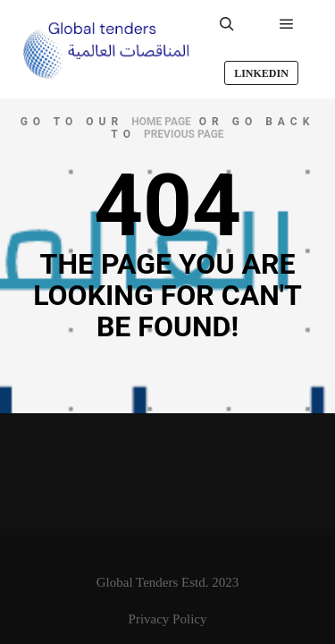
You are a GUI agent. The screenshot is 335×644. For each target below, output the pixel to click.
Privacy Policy (168, 619)
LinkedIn (261, 73)
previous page (184, 134)
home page (161, 122)
